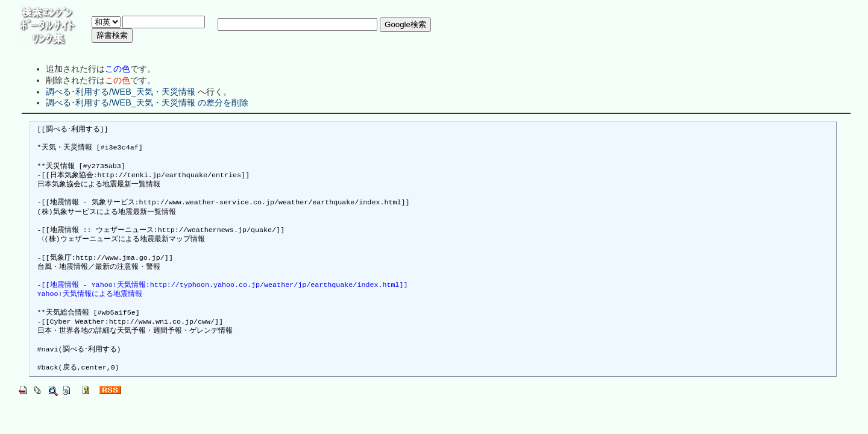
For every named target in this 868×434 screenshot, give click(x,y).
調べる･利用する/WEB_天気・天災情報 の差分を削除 (147, 102)
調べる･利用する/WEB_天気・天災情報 (121, 92)
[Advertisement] (311, 51)
